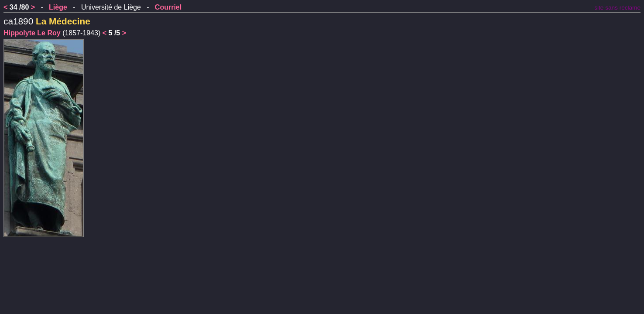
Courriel (168, 7)
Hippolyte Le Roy (32, 33)
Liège (58, 7)
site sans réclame (617, 8)
